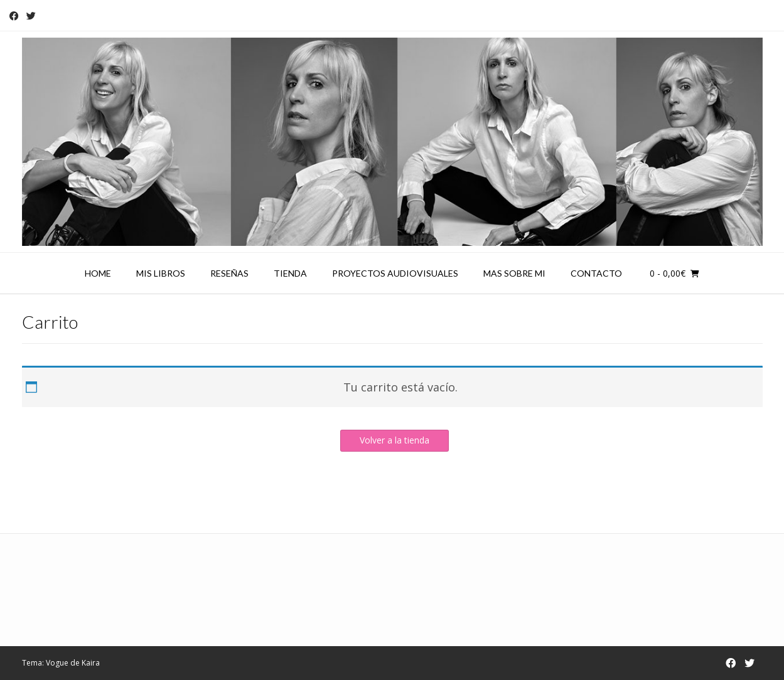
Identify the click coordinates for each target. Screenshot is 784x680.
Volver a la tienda (395, 440)
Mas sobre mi (514, 273)
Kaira (91, 663)
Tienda (290, 273)
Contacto (596, 273)
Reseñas (229, 273)
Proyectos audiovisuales (395, 273)
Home (98, 273)
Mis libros (161, 273)
